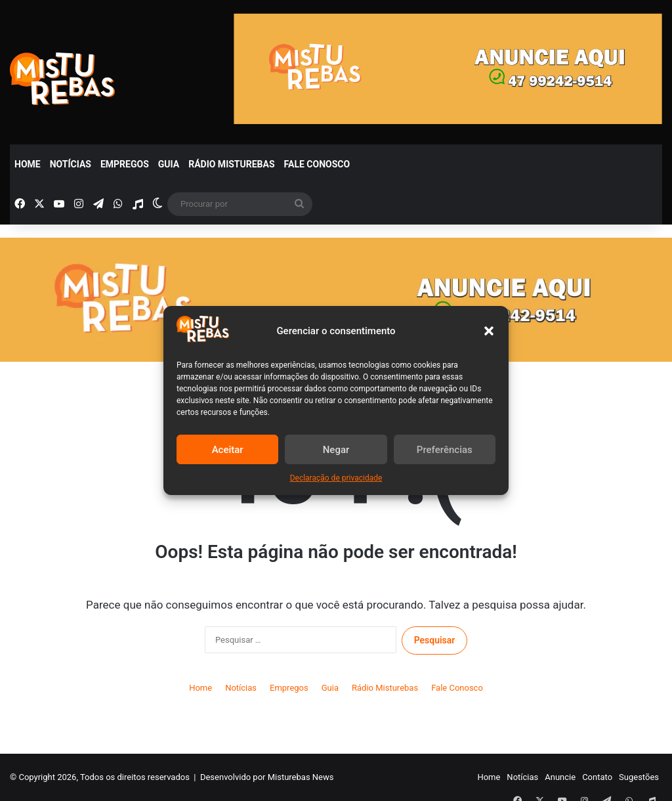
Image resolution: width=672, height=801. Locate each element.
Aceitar (228, 450)
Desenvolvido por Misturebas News (267, 777)
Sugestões (639, 777)
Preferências (445, 450)
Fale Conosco (317, 164)
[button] (489, 331)
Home (28, 164)
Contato (597, 777)
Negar (336, 450)
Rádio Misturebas (231, 164)
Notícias (71, 164)
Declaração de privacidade (336, 478)
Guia (169, 164)
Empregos (125, 164)
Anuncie (560, 777)
